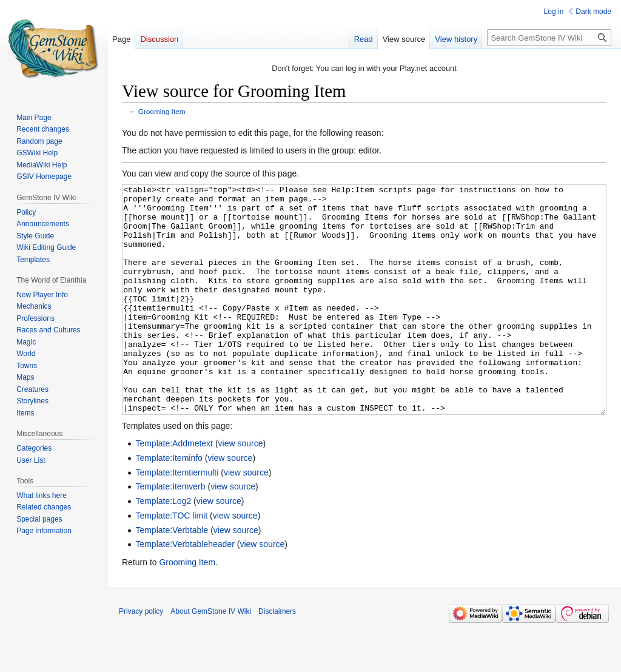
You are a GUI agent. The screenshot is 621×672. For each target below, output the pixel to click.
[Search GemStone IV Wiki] (549, 38)
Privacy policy (141, 657)
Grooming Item (162, 111)
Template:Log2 (163, 546)
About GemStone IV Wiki (211, 657)
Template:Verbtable (172, 576)
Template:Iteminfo (169, 503)
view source (241, 489)
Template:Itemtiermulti (177, 518)
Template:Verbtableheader (185, 590)
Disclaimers (277, 657)
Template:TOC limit (171, 561)
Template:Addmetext (174, 489)
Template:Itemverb (170, 532)
